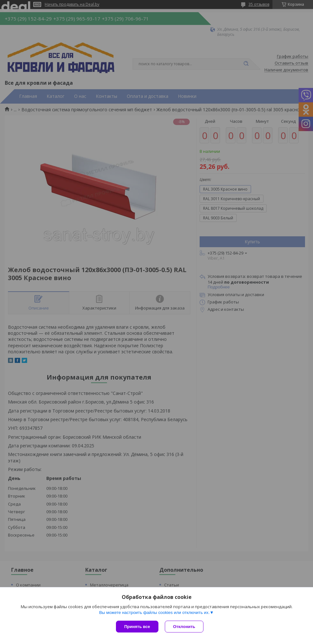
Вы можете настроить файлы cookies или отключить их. (154, 613)
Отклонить (184, 627)
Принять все (137, 627)
